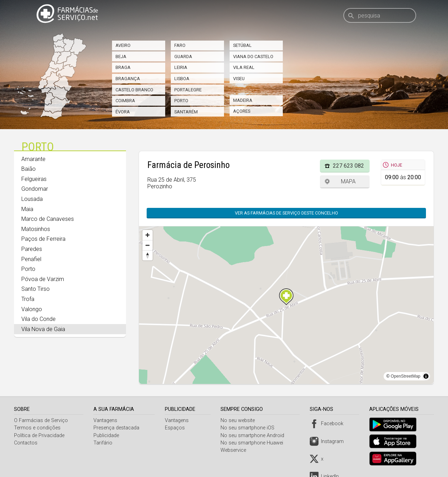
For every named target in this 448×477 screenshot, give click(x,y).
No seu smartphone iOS (250, 428)
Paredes (32, 249)
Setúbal (242, 45)
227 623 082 (348, 166)
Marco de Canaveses (48, 219)
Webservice (235, 450)
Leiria (181, 67)
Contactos (26, 443)
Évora (123, 112)
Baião (29, 169)
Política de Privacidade (39, 436)
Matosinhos (36, 229)
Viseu (239, 79)
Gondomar (35, 189)
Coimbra (125, 101)
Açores (242, 111)
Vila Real (244, 67)
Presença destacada (117, 428)
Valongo (32, 309)
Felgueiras (34, 179)
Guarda (183, 57)
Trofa (28, 299)
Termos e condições (37, 428)
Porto (181, 101)
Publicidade (107, 436)
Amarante (33, 159)
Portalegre (188, 90)
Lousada (32, 199)
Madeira (243, 100)
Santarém (186, 112)
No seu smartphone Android (254, 436)
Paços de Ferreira (43, 239)
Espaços (176, 428)
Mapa (348, 181)
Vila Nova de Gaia (43, 329)
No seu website (240, 420)
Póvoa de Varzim (43, 279)
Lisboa (182, 79)
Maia (27, 209)
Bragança (128, 79)
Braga (123, 67)
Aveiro (123, 45)
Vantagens (106, 420)
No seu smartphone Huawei (254, 443)
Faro (180, 45)
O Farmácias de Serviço (41, 420)
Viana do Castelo (253, 57)
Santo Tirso (36, 289)
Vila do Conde (38, 319)
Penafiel (31, 259)
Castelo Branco (134, 90)
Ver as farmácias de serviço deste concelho (286, 213)
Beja (121, 57)
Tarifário (104, 443)
